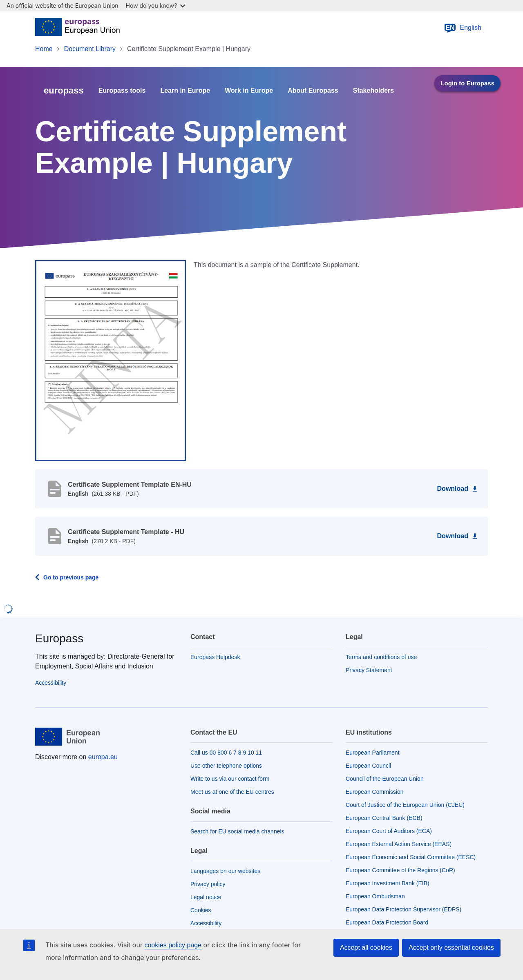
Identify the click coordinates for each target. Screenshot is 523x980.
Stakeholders (373, 91)
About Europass (313, 91)
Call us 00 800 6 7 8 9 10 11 (226, 753)
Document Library (90, 49)
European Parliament (373, 753)
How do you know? (156, 6)
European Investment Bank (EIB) (388, 883)
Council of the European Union (385, 779)
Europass (59, 638)
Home (44, 49)
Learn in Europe (185, 91)
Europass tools (122, 91)
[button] (111, 360)
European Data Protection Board (387, 922)
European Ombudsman (375, 896)
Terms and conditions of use (381, 657)
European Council (368, 766)
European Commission (375, 792)
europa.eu (103, 757)
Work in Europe (249, 91)
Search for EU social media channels (237, 831)
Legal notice (206, 897)
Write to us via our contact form (230, 779)
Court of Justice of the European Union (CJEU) (405, 805)
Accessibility (51, 683)
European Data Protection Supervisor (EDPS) (403, 909)
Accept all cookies (366, 948)
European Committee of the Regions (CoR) (400, 870)
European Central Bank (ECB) (384, 818)
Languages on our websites (225, 871)
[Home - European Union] (77, 28)
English (463, 28)
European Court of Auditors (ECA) (389, 831)
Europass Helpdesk (215, 657)
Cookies (201, 910)
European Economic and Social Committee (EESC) (411, 857)
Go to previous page (71, 577)
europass (64, 90)
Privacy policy (208, 884)
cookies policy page (173, 945)
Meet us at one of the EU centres (232, 792)
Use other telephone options (226, 766)
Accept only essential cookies (451, 948)
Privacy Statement (369, 670)
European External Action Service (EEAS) (399, 844)
